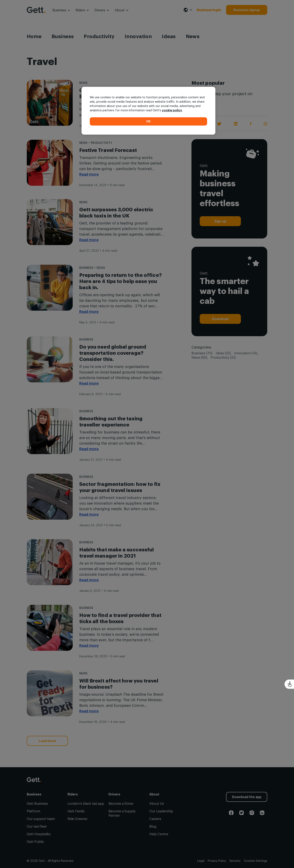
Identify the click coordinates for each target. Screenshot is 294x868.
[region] (148, 111)
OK (148, 121)
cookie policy (172, 110)
